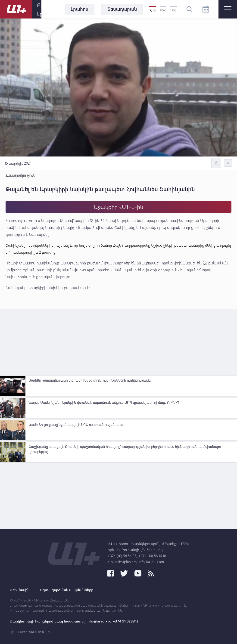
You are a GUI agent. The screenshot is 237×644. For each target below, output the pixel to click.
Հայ (153, 10)
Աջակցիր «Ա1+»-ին (118, 207)
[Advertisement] (118, 341)
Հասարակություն (20, 175)
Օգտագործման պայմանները (67, 590)
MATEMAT (37, 632)
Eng (173, 10)
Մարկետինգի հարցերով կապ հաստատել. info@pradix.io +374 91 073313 (74, 621)
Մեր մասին (20, 590)
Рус (163, 10)
